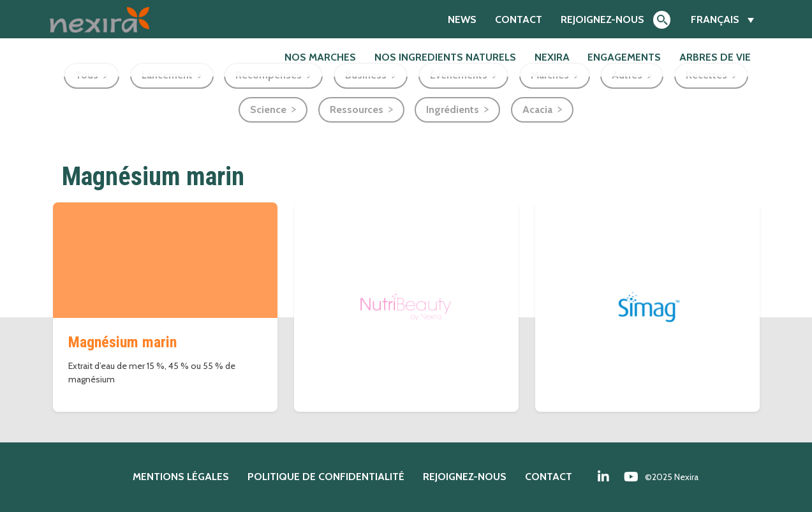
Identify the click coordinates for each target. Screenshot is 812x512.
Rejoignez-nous (602, 19)
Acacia (537, 109)
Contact (519, 19)
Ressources (357, 109)
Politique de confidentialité (326, 477)
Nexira (552, 57)
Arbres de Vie (715, 57)
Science (268, 109)
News (462, 19)
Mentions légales (181, 477)
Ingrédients (453, 109)
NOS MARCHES (320, 57)
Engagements (624, 57)
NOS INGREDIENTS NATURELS (445, 57)
